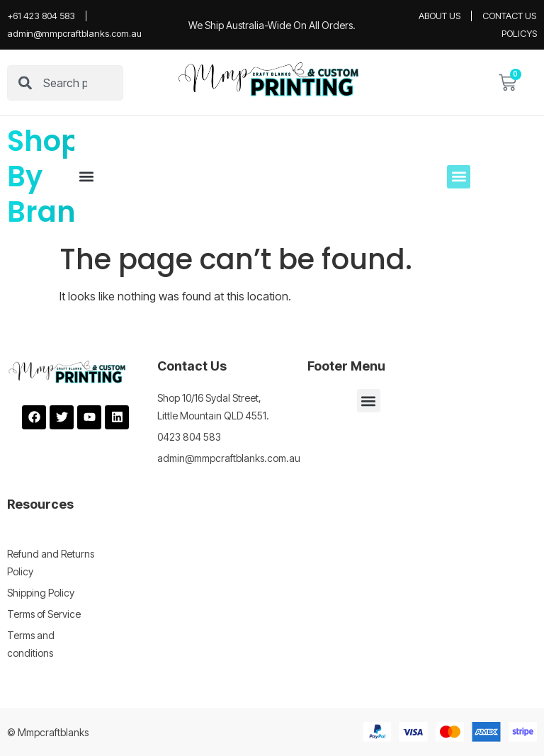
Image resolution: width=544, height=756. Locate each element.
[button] (86, 177)
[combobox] (65, 83)
